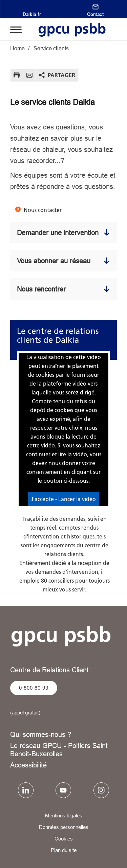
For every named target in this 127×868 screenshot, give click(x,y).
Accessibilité (28, 765)
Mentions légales (64, 816)
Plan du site (64, 850)
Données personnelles (64, 827)
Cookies (64, 839)
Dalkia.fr (32, 14)
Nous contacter (43, 210)
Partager (61, 75)
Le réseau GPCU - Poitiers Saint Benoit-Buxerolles (59, 750)
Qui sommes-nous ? (41, 734)
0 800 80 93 (34, 688)
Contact (95, 14)
